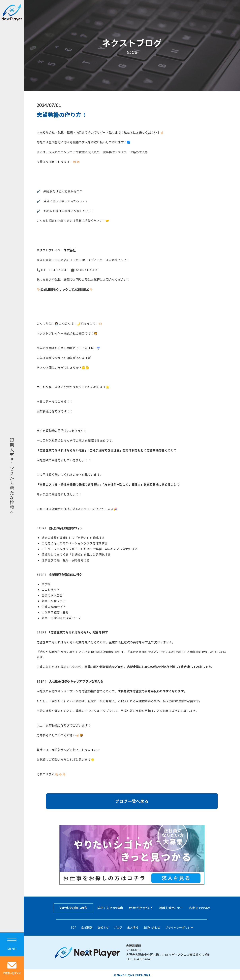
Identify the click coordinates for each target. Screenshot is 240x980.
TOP (73, 927)
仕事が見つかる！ (141, 908)
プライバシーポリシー (179, 927)
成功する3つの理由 (110, 908)
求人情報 (133, 927)
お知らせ (103, 927)
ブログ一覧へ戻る (132, 801)
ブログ (118, 927)
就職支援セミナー (171, 908)
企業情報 (87, 927)
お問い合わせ (152, 927)
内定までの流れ (200, 908)
